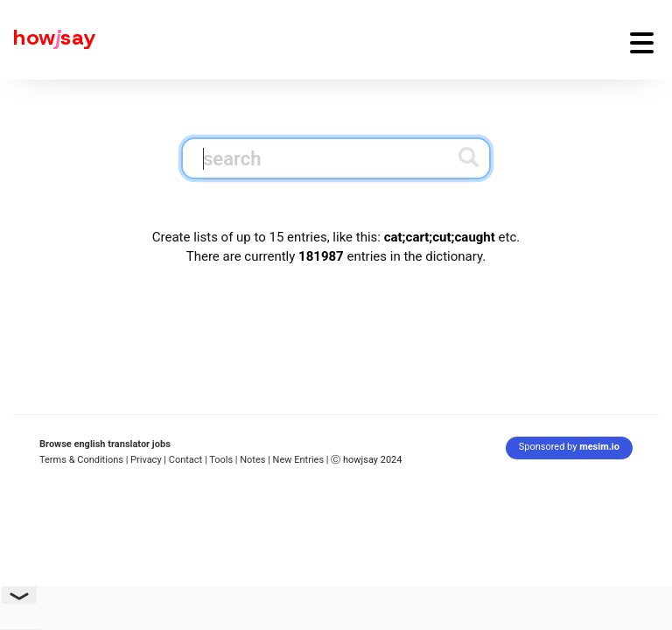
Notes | (256, 460)
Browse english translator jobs (105, 444)
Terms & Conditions (81, 460)
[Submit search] (469, 157)
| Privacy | (146, 460)
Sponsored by (569, 447)
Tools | (223, 460)
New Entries (299, 460)
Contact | (188, 460)
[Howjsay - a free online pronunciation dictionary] (48, 40)
